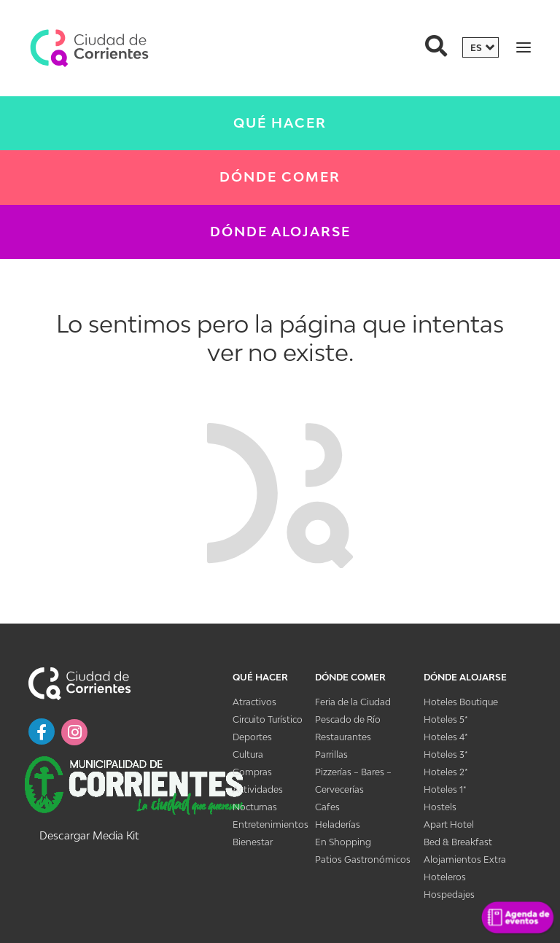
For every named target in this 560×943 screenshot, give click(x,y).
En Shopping (343, 842)
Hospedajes (449, 895)
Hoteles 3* (446, 754)
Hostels (440, 807)
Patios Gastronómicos (363, 859)
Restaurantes (343, 737)
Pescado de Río (348, 719)
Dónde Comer (280, 177)
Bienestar (253, 842)
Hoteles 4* (446, 737)
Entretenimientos (271, 824)
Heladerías (338, 824)
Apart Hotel (449, 824)
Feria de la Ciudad (353, 702)
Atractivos (254, 702)
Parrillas (331, 754)
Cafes (327, 807)
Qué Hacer (280, 123)
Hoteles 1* (445, 789)
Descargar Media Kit (89, 835)
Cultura (248, 754)
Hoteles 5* (446, 719)
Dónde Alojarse (280, 232)
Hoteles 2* (446, 772)
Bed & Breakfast (458, 842)
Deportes (252, 737)
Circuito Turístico (268, 719)
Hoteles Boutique (461, 702)
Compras (252, 772)
